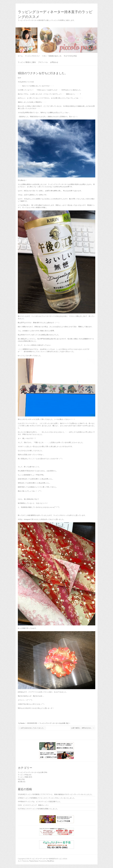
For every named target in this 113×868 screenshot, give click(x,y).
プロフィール (43, 62)
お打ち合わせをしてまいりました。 (32, 728)
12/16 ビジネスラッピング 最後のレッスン (34, 805)
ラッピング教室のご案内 (27, 62)
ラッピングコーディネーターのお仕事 (52, 723)
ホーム (20, 56)
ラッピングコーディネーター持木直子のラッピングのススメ (55, 14)
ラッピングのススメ (32, 56)
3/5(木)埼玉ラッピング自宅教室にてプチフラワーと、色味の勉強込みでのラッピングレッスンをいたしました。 (56, 794)
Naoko (23, 723)
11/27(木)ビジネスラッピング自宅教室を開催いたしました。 (38, 809)
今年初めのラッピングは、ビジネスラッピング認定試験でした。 (40, 802)
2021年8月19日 (32, 723)
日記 (67, 723)
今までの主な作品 (70, 56)
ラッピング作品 (23, 775)
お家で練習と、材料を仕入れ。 (83, 728)
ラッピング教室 (23, 777)
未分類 (20, 782)
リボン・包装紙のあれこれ (52, 56)
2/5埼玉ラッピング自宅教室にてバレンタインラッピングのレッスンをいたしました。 (47, 798)
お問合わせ (54, 62)
